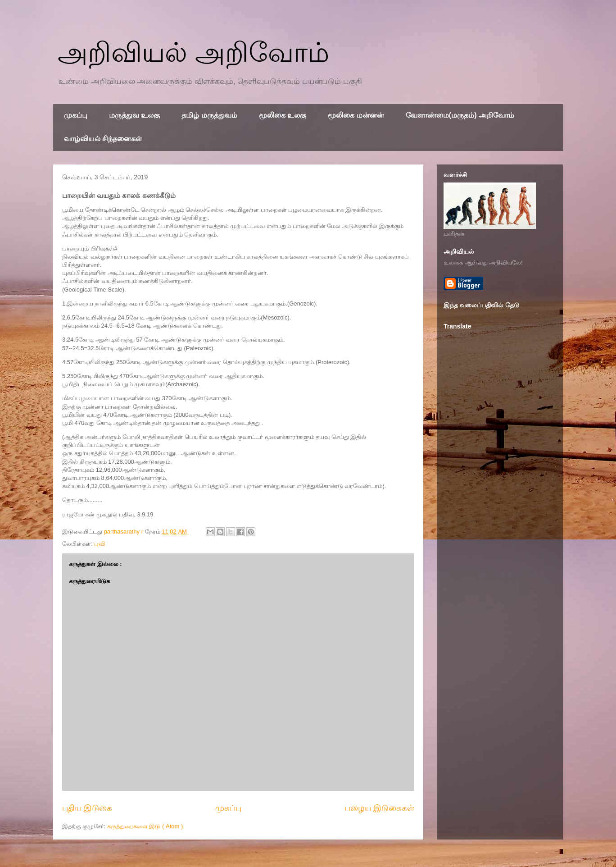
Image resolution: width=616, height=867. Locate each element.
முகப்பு (76, 115)
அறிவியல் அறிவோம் (193, 52)
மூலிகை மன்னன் (356, 115)
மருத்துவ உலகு (134, 115)
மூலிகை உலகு (283, 115)
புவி (100, 544)
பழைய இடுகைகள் (379, 808)
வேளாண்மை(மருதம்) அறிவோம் (460, 115)
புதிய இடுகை (87, 808)
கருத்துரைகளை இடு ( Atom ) (145, 826)
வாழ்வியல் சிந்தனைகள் (103, 139)
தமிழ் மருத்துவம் (209, 115)
